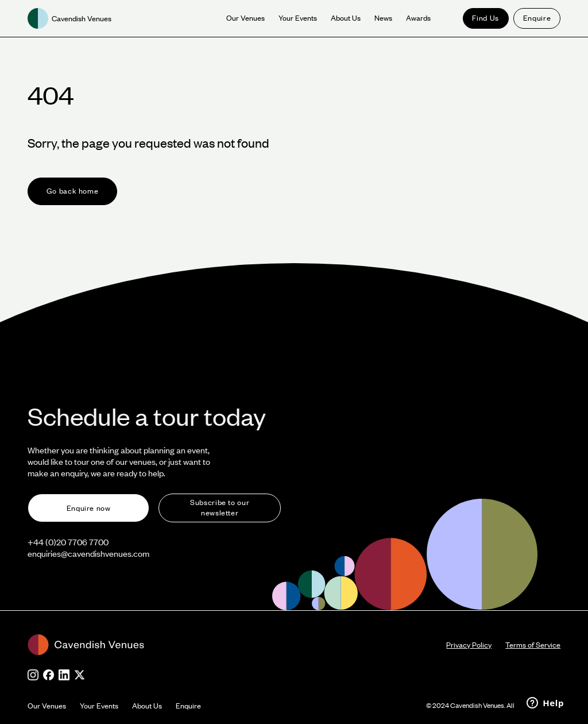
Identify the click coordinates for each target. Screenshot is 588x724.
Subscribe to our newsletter (220, 507)
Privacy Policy (469, 645)
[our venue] (245, 18)
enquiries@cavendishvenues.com (88, 553)
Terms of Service (533, 645)
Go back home (73, 191)
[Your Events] (298, 18)
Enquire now (89, 508)
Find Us (485, 18)
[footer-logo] (237, 645)
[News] (383, 18)
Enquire (537, 18)
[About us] (346, 18)
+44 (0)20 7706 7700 (68, 542)
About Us (147, 706)
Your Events (99, 706)
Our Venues (47, 706)
